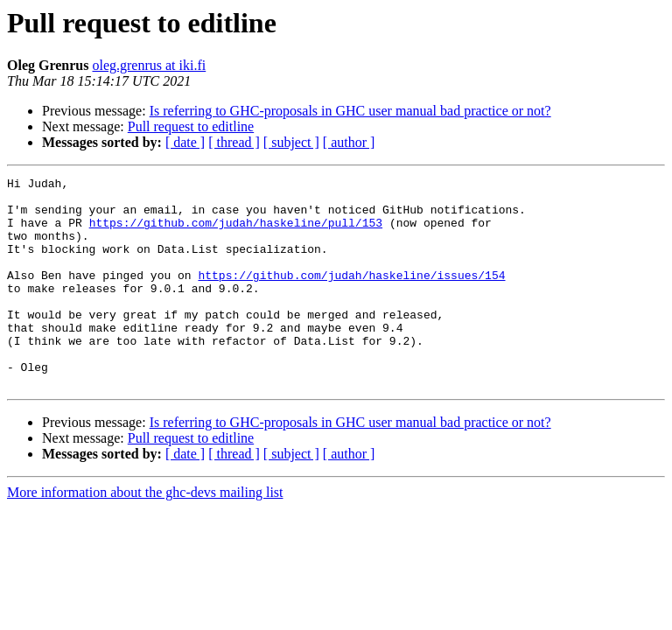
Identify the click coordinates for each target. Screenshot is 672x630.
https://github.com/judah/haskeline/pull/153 (236, 233)
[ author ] (349, 142)
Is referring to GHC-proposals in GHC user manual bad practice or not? (350, 111)
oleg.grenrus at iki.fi (149, 65)
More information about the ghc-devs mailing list (145, 534)
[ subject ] (291, 142)
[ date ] (185, 142)
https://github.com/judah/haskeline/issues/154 (351, 296)
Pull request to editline (191, 126)
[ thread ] (234, 142)
